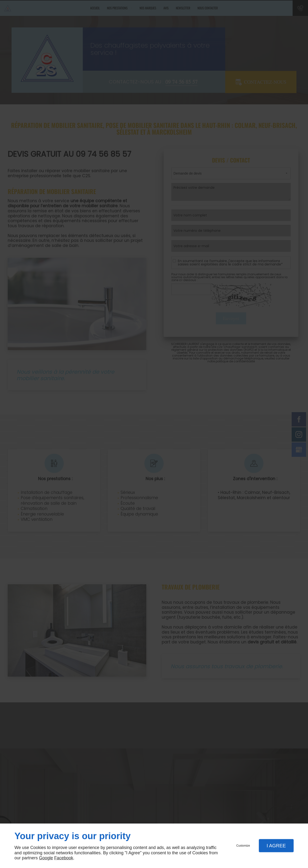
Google (46, 858)
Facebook (64, 858)
